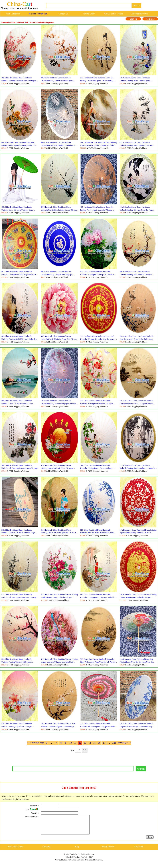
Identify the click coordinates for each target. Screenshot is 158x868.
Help (77, 850)
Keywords (139, 850)
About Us (46, 850)
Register (150, 19)
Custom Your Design (38, 14)
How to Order (89, 14)
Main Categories (13, 14)
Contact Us (63, 14)
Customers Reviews (139, 14)
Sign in (133, 19)
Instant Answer (108, 850)
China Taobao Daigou (114, 14)
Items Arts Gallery (15, 850)
